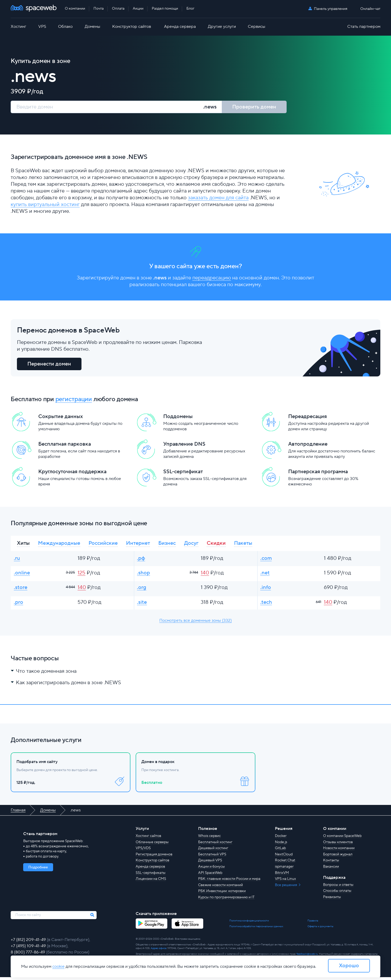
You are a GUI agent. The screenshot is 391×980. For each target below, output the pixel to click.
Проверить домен (254, 107)
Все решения (286, 888)
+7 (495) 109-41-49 (29, 949)
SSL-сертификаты (151, 875)
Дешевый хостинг (213, 851)
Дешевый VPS (210, 863)
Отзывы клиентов (338, 845)
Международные (59, 544)
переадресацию (212, 278)
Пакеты (243, 544)
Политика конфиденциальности (249, 923)
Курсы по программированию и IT (226, 900)
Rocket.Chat (285, 863)
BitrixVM (282, 875)
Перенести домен (49, 365)
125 (81, 575)
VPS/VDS (143, 851)
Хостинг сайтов (148, 839)
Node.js (281, 845)
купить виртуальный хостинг (45, 205)
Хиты (23, 544)
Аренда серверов (150, 869)
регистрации (74, 400)
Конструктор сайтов (152, 863)
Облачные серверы (152, 845)
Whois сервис (209, 839)
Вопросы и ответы (338, 887)
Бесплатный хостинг (215, 845)
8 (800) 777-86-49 (28, 955)
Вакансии (331, 869)
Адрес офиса (159, 951)
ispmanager (284, 869)
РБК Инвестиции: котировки (222, 894)
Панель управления (331, 9)
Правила (313, 923)
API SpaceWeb (210, 875)
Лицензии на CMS (151, 882)
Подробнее (38, 870)
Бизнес (167, 544)
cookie (58, 966)
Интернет (138, 544)
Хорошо (349, 966)
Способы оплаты (337, 894)
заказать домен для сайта (218, 198)
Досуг (191, 544)
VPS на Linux (285, 882)
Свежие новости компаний (220, 888)
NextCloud (284, 857)
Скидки (216, 544)
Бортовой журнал (338, 857)
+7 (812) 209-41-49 (29, 943)
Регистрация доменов (154, 857)
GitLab (280, 851)
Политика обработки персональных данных (256, 929)
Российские (103, 544)
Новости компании (339, 851)
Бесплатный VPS (212, 857)
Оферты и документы (320, 929)
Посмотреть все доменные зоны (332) (195, 623)
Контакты (331, 863)
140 (205, 575)
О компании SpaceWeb (342, 839)
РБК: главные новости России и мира (229, 882)
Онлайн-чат (370, 9)
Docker (281, 839)
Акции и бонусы (212, 869)
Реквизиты (332, 900)
